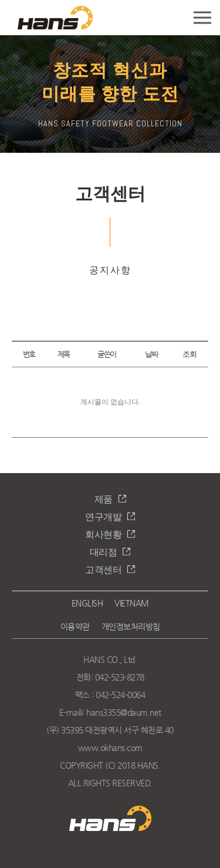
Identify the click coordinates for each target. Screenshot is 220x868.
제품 (104, 499)
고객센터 (103, 570)
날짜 (152, 354)
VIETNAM (132, 603)
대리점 (104, 552)
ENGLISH (87, 603)
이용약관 (75, 626)
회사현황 (103, 534)
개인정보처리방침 (131, 626)
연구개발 (103, 517)
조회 (189, 354)
